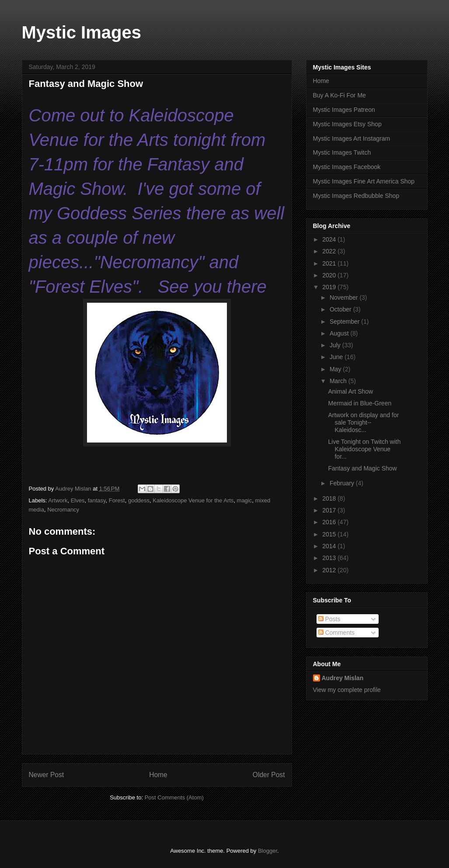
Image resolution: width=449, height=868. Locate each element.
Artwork (58, 500)
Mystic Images (82, 32)
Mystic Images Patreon (344, 110)
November (345, 297)
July (336, 345)
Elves (78, 500)
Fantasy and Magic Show (362, 468)
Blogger (268, 851)
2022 (330, 251)
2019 (330, 287)
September (345, 322)
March (339, 381)
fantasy (97, 500)
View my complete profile (347, 690)
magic (245, 500)
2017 (330, 510)
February (343, 483)
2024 (330, 239)
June (337, 357)
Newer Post (47, 775)
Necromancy (63, 510)
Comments (337, 633)
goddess (139, 500)
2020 (330, 275)
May (336, 369)
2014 (330, 546)
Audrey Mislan (343, 678)
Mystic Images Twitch (342, 152)
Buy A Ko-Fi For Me (339, 95)
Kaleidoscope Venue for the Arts (193, 500)
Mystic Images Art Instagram (352, 138)
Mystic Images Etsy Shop (347, 124)
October (341, 309)
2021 (330, 263)
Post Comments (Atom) (174, 797)
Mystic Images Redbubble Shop (356, 196)
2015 (330, 534)
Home (158, 775)
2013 (330, 558)
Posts (329, 619)
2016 (330, 522)
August (340, 333)
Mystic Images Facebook (347, 167)
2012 (330, 570)
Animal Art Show (350, 391)
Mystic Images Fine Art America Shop (364, 181)
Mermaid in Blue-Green (360, 403)
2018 (330, 498)
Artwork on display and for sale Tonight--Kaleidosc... (363, 422)
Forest (117, 500)
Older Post (269, 775)
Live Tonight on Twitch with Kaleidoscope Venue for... (364, 449)
